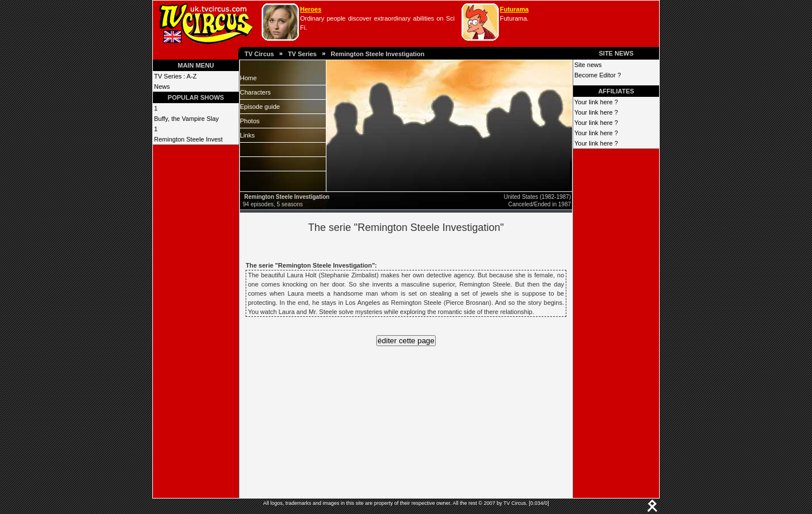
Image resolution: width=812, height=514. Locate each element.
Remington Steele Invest (188, 139)
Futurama (514, 9)
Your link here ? (596, 102)
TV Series (302, 54)
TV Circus (259, 54)
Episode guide (260, 107)
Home (248, 78)
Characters (255, 92)
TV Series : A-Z (176, 76)
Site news (588, 65)
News (162, 87)
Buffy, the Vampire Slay (186, 119)
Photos (250, 121)
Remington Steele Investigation (377, 54)
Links (247, 135)
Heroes (311, 9)
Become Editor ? (598, 75)
